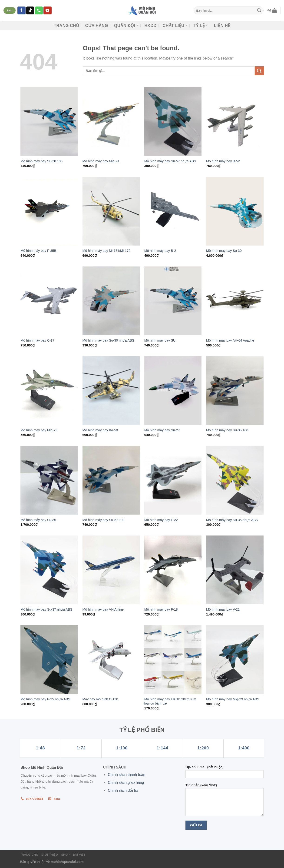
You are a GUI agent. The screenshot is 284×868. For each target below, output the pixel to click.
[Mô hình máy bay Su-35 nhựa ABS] (235, 480)
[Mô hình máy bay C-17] (49, 301)
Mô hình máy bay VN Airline (103, 609)
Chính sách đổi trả (123, 790)
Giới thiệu (50, 855)
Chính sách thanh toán (127, 775)
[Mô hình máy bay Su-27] (173, 391)
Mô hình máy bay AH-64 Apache (230, 340)
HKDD (150, 26)
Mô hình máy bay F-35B (38, 251)
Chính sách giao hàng (126, 783)
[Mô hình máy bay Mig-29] (49, 391)
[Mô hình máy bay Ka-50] (111, 391)
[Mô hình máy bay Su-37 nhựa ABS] (49, 570)
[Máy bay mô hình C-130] (111, 660)
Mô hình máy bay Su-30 (224, 251)
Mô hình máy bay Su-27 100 (104, 520)
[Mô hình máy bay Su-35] (49, 480)
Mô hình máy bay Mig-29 (39, 430)
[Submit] (259, 10)
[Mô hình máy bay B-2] (173, 211)
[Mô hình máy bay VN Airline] (111, 570)
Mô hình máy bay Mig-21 (101, 161)
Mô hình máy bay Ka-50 (100, 430)
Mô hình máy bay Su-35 (38, 520)
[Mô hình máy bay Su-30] (235, 211)
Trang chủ (66, 26)
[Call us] (39, 10)
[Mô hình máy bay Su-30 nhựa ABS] (111, 301)
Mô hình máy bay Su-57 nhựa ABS (170, 161)
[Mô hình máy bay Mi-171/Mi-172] (111, 211)
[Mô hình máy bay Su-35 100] (235, 391)
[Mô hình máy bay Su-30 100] (49, 122)
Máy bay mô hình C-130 (100, 699)
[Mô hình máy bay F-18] (173, 570)
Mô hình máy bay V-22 (223, 609)
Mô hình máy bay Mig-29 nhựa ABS (233, 699)
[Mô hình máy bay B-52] (235, 122)
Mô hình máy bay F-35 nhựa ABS (45, 699)
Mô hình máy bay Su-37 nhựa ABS (46, 609)
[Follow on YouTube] (47, 10)
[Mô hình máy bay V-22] (235, 570)
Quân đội (126, 26)
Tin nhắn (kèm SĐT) (224, 801)
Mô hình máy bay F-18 (161, 609)
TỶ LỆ (201, 26)
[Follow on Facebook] (21, 10)
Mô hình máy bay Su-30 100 (41, 161)
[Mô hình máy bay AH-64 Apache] (235, 301)
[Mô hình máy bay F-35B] (49, 211)
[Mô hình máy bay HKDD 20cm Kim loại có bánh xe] (173, 660)
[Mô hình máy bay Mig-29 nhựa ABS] (235, 660)
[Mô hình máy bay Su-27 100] (111, 480)
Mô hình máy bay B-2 (160, 251)
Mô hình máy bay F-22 (161, 520)
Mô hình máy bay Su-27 (162, 430)
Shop (65, 855)
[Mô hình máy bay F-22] (173, 480)
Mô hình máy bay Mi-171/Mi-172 (106, 251)
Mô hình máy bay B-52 (223, 161)
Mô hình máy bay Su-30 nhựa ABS (108, 340)
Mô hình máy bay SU (160, 340)
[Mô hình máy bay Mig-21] (111, 122)
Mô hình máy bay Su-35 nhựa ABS (232, 520)
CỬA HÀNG (96, 26)
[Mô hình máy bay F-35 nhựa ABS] (49, 660)
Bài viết (79, 855)
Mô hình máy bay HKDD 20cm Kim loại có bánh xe (170, 701)
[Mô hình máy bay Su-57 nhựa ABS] (173, 122)
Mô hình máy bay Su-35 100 (227, 430)
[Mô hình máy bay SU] (173, 301)
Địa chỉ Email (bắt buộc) (224, 773)
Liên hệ (222, 26)
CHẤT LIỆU (175, 26)
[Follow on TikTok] (30, 10)
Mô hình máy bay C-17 (37, 340)
